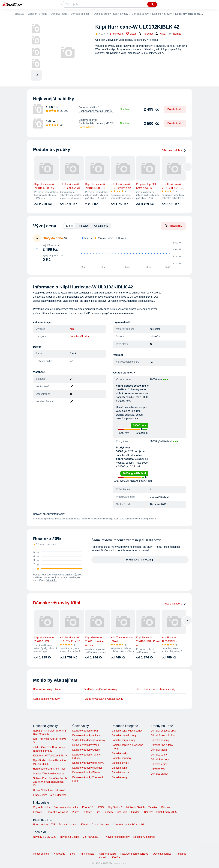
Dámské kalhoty (160, 759)
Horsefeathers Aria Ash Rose (49, 769)
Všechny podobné (174, 150)
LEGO (100, 807)
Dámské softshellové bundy (127, 731)
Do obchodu (175, 109)
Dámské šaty (158, 769)
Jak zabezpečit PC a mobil (129, 825)
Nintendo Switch (135, 807)
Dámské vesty (119, 777)
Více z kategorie (175, 604)
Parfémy (87, 812)
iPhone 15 (87, 807)
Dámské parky (120, 753)
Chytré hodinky (42, 807)
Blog (72, 854)
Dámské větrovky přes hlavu (88, 763)
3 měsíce (83, 226)
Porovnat (146, 34)
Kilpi (72, 329)
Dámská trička (159, 750)
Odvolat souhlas (162, 854)
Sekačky (108, 812)
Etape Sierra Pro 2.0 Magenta (50, 795)
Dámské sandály (160, 740)
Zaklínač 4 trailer (68, 825)
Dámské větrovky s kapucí (48, 689)
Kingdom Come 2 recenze (96, 825)
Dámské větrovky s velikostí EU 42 (104, 699)
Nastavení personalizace (134, 854)
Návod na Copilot (70, 837)
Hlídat (161, 34)
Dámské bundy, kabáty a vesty (111, 14)
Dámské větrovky (162, 14)
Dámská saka (119, 768)
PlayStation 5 (115, 807)
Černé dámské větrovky (46, 699)
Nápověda (59, 854)
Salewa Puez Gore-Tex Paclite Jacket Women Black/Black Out (50, 782)
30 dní (69, 226)
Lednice (38, 812)
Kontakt (103, 858)
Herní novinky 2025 (44, 825)
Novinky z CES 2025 (45, 837)
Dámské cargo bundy (123, 740)
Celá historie (101, 226)
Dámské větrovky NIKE (85, 731)
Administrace (87, 854)
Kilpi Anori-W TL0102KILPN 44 (50, 756)
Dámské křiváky (120, 763)
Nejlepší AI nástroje (144, 837)
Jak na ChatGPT (93, 837)
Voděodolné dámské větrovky (101, 689)
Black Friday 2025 (166, 812)
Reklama (181, 854)
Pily (98, 812)
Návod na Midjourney (118, 837)
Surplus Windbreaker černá (48, 774)
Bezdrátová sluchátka (66, 807)
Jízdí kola (122, 812)
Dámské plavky (159, 774)
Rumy (75, 812)
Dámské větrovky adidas (86, 735)
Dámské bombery (121, 758)
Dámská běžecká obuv (164, 731)
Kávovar (166, 807)
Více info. (52, 580)
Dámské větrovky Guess (86, 750)
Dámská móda (59, 14)
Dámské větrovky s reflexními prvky (156, 689)
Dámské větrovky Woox (86, 745)
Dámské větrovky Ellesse (86, 772)
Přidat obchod (41, 854)
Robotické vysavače (57, 812)
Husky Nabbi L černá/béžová (49, 790)
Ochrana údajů (107, 854)
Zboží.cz (20, 14)
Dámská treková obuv (163, 735)
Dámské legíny (159, 764)
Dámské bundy (140, 14)
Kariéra (116, 858)
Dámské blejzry (120, 772)
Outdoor (136, 812)
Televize (153, 807)
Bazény (148, 812)
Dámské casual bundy (124, 735)
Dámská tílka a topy (162, 745)
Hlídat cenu (173, 226)
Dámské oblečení (81, 14)
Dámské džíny (159, 755)
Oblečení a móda (38, 14)
